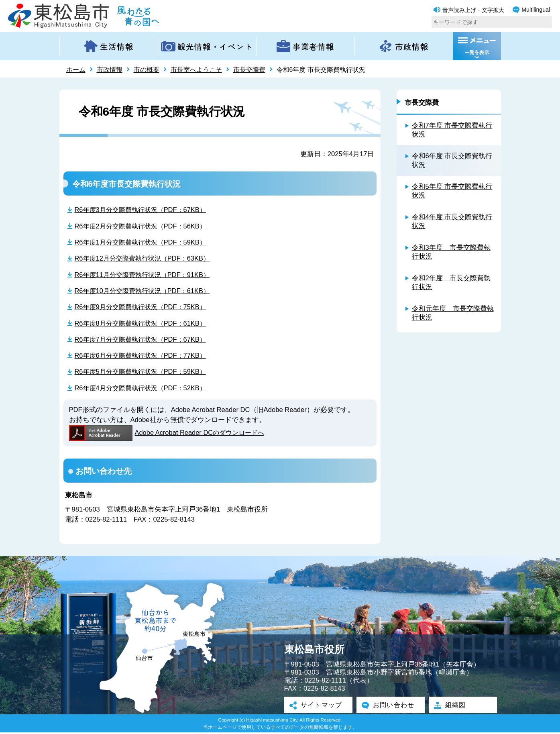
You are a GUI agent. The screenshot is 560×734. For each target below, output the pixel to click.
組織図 (452, 707)
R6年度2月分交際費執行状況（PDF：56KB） (143, 226)
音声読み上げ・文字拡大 (469, 10)
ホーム (76, 70)
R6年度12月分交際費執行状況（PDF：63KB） (145, 258)
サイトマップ (318, 707)
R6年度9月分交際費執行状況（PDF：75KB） (143, 307)
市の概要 (147, 70)
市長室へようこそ (196, 70)
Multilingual (531, 10)
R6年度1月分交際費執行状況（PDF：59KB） (143, 242)
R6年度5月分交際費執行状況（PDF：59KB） (143, 372)
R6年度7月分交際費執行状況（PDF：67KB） (143, 340)
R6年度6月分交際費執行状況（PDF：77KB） (143, 356)
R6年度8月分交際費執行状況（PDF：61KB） (143, 324)
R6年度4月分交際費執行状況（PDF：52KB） (143, 389)
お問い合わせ (391, 707)
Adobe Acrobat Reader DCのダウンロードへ (169, 434)
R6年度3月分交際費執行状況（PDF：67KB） (143, 209)
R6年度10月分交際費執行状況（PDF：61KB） (145, 291)
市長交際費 (249, 70)
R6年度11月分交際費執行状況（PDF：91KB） (145, 275)
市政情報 (110, 70)
